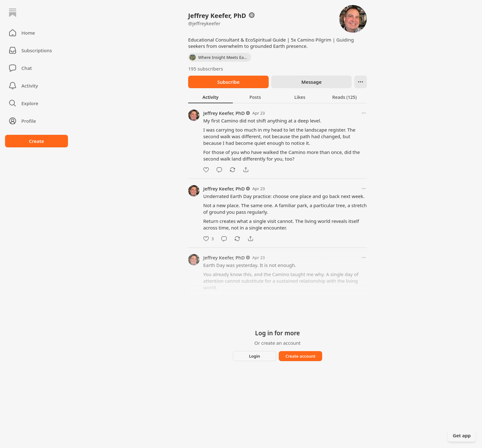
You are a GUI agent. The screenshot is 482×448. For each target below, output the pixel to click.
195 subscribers (206, 69)
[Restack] (233, 170)
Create (36, 141)
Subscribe (228, 82)
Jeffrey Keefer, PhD (224, 113)
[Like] (206, 170)
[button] (36, 33)
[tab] (210, 97)
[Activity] (36, 86)
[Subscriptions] (36, 50)
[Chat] (36, 68)
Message (311, 82)
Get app (462, 435)
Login (254, 356)
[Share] (246, 170)
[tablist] (277, 97)
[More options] (364, 113)
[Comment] (219, 170)
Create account (300, 356)
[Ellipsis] (361, 82)
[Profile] (36, 121)
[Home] (13, 13)
